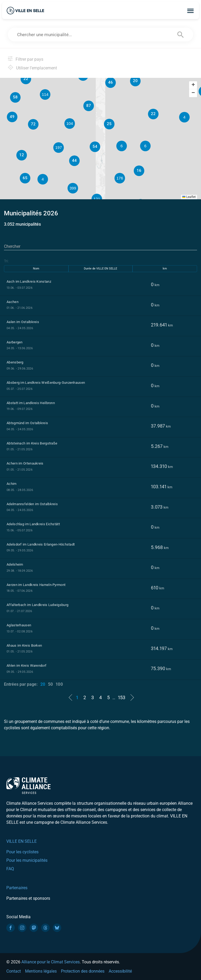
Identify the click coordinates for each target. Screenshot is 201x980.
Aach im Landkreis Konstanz (29, 281)
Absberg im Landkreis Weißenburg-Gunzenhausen (46, 383)
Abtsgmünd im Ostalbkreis (27, 423)
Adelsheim (15, 564)
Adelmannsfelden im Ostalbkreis (32, 504)
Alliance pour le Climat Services (51, 962)
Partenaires (17, 888)
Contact (14, 971)
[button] (145, 146)
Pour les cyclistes (22, 852)
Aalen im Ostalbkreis (23, 322)
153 (122, 697)
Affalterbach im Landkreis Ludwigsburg (37, 605)
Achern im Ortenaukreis (25, 463)
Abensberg (15, 362)
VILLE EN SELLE (21, 841)
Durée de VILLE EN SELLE (100, 269)
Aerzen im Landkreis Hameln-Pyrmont (36, 585)
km (165, 269)
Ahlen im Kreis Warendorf (27, 666)
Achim (12, 484)
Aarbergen (15, 342)
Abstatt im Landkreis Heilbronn (31, 403)
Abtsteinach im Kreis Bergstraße (32, 443)
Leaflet (189, 197)
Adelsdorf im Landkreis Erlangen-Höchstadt (41, 544)
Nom (36, 269)
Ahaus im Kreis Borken (24, 645)
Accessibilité (120, 971)
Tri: (6, 261)
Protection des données (83, 971)
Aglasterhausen (19, 625)
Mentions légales (41, 971)
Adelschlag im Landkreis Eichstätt (33, 524)
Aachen (13, 302)
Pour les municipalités (27, 860)
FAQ (10, 869)
